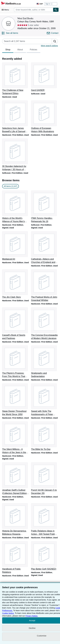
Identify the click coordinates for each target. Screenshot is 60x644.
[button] (55, 41)
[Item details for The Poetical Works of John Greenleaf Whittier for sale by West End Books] (45, 286)
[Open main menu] (6, 10)
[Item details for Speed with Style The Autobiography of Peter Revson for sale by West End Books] (45, 400)
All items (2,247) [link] (10, 186)
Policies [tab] (33, 50)
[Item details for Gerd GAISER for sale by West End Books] (45, 77)
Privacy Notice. (32, 616)
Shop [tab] (8, 50)
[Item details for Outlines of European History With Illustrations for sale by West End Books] (45, 117)
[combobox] (34, 10)
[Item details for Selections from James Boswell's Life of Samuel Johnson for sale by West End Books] (16, 117)
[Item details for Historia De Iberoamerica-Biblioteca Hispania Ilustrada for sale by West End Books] (16, 519)
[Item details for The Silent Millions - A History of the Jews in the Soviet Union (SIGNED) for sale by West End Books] (16, 438)
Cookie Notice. (8, 613)
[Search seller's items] (24, 41)
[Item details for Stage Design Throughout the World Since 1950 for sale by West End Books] (16, 400)
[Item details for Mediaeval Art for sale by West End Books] (16, 246)
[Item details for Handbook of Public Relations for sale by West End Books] (16, 558)
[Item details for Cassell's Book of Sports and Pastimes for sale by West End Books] (16, 324)
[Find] (56, 10)
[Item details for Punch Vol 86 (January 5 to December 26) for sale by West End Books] (45, 479)
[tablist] (21, 50)
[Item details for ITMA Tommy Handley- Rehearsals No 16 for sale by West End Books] (45, 207)
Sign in (48, 4)
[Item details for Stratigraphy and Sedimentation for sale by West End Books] (45, 362)
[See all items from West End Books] (10, 33)
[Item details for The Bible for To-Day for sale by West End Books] (45, 436)
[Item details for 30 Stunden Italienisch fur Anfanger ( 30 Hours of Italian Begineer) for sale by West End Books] (16, 155)
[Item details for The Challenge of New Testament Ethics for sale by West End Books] (16, 79)
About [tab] (20, 50)
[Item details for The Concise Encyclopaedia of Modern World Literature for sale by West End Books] (45, 324)
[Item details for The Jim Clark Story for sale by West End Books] (16, 284)
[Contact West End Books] (53, 33)
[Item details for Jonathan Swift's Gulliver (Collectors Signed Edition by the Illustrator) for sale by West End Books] (16, 479)
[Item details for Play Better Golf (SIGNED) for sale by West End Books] (45, 556)
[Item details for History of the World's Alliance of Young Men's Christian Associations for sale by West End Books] (16, 207)
